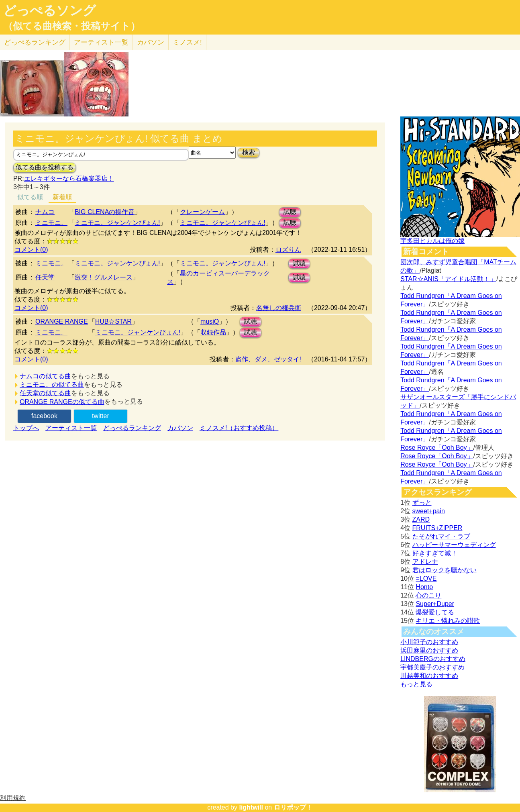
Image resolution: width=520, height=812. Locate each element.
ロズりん (288, 250)
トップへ (26, 428)
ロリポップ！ (293, 807)
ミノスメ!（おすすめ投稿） (239, 428)
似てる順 (30, 197)
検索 (249, 152)
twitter (101, 416)
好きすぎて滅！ (435, 553)
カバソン (151, 42)
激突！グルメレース (104, 277)
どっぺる (35, 42)
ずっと (422, 503)
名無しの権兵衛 (279, 308)
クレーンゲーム (202, 212)
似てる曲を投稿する (45, 167)
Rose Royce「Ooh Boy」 (437, 448)
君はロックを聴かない (445, 570)
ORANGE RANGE (62, 321)
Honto (424, 587)
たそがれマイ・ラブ (441, 536)
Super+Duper (435, 604)
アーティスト (101, 42)
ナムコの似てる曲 (45, 376)
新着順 (62, 197)
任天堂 (45, 277)
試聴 (290, 212)
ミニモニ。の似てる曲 (52, 385)
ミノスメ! (187, 42)
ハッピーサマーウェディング (454, 545)
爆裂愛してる (435, 612)
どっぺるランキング (132, 428)
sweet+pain (429, 511)
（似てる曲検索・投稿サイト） (72, 26)
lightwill (251, 807)
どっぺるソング (50, 10)
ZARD (421, 519)
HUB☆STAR (113, 321)
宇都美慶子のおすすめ (432, 667)
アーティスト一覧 (71, 428)
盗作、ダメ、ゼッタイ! (268, 359)
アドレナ (425, 562)
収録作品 (213, 332)
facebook (44, 416)
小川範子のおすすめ (429, 642)
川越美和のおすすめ (429, 676)
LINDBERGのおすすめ (433, 659)
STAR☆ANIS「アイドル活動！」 (448, 279)
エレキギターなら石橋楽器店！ (69, 179)
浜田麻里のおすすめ (429, 650)
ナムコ (45, 212)
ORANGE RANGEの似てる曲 (62, 402)
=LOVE (426, 578)
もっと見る (416, 684)
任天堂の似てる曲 (45, 393)
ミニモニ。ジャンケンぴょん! (117, 223)
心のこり (428, 595)
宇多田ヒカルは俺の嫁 (432, 241)
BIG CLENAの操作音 (105, 212)
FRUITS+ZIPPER (437, 528)
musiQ (210, 321)
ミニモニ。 (51, 223)
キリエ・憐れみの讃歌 (448, 621)
